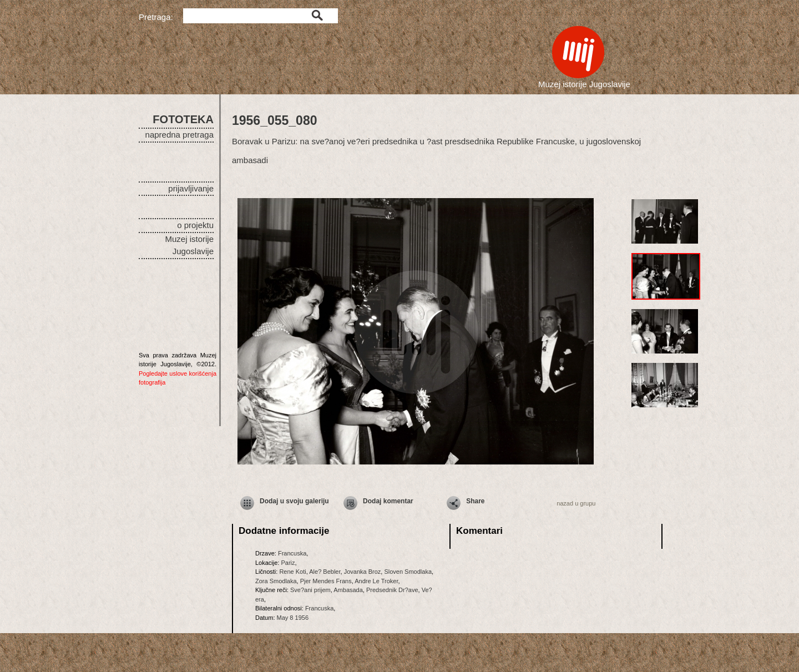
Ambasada (348, 590)
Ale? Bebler (325, 572)
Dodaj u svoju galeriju (294, 501)
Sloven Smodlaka (408, 572)
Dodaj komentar (388, 501)
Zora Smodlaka (276, 581)
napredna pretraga (179, 135)
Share (475, 501)
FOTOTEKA (183, 119)
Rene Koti (292, 572)
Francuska (292, 553)
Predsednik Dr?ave (392, 590)
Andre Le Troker (376, 581)
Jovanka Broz (363, 572)
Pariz (288, 563)
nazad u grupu (576, 503)
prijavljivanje (191, 188)
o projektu (195, 225)
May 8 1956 (293, 618)
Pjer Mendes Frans (326, 581)
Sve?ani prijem (310, 590)
